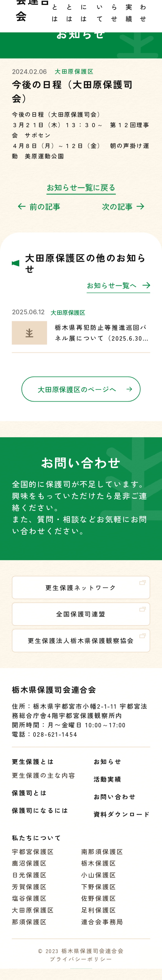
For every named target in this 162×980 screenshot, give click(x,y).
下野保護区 (99, 892)
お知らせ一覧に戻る (81, 192)
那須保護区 (30, 927)
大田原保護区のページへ (85, 394)
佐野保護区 (99, 904)
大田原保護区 (74, 76)
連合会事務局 (102, 927)
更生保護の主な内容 (44, 781)
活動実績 (108, 785)
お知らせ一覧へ (119, 292)
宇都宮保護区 (33, 857)
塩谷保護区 (30, 904)
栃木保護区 (99, 869)
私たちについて (37, 844)
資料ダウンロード (122, 820)
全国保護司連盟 (101, 619)
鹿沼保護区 (30, 869)
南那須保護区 (102, 857)
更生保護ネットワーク (96, 592)
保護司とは (30, 799)
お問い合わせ (115, 803)
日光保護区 (30, 881)
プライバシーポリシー (81, 965)
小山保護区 (99, 881)
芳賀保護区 (30, 892)
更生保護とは (33, 768)
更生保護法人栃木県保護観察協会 (87, 645)
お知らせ (108, 768)
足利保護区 (99, 916)
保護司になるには (40, 816)
